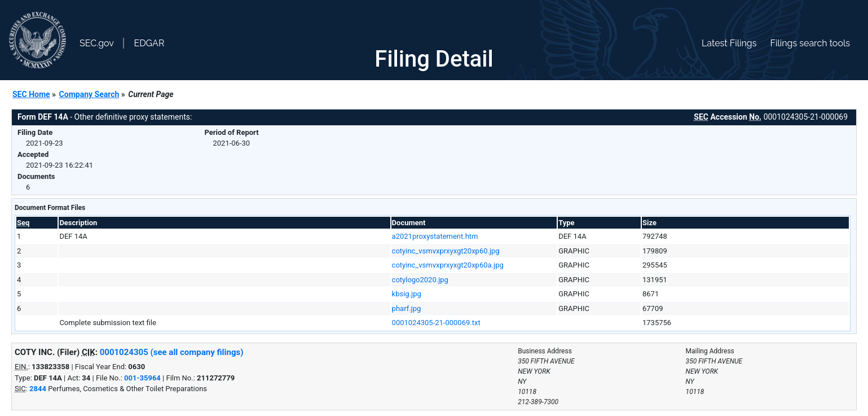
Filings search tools (810, 43)
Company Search (89, 94)
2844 (38, 389)
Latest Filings (729, 43)
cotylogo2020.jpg (420, 280)
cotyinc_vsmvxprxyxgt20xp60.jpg (446, 251)
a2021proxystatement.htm (435, 236)
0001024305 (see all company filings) (172, 352)
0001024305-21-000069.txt (436, 323)
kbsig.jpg (407, 294)
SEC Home (31, 94)
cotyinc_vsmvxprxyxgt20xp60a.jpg (448, 265)
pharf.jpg (407, 308)
